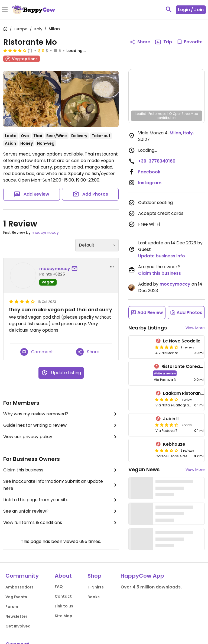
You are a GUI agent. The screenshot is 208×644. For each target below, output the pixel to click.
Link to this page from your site (61, 500)
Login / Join (191, 10)
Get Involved (18, 626)
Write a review (165, 373)
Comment (37, 352)
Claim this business (61, 470)
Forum (12, 607)
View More (195, 328)
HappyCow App (142, 576)
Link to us (64, 606)
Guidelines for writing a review (61, 425)
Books (94, 597)
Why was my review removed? (61, 414)
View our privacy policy (61, 437)
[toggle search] (169, 9)
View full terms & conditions (61, 523)
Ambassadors (19, 587)
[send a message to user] (76, 269)
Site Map (64, 616)
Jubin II (171, 419)
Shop (95, 576)
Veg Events (16, 597)
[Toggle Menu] (5, 10)
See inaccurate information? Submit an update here (61, 485)
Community (22, 576)
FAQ (59, 587)
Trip (163, 42)
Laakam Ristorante (184, 393)
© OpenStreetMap (183, 114)
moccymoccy (45, 232)
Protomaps (157, 114)
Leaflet (141, 114)
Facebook (149, 172)
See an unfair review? (61, 511)
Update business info (162, 256)
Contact (63, 596)
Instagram (150, 183)
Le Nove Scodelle (182, 341)
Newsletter (16, 616)
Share (88, 352)
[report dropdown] (112, 267)
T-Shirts (96, 587)
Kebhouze (174, 444)
